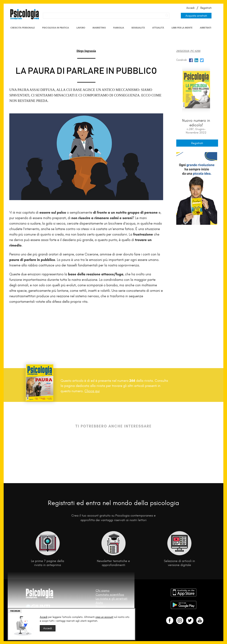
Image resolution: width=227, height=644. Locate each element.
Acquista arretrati (196, 16)
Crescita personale (23, 28)
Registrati (206, 8)
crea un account (104, 617)
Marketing (99, 28)
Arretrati (206, 28)
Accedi (190, 8)
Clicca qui (92, 391)
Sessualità (138, 28)
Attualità (158, 28)
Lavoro (81, 28)
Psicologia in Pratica (56, 28)
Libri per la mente (182, 28)
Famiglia (119, 28)
